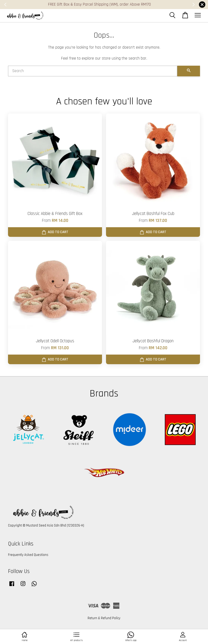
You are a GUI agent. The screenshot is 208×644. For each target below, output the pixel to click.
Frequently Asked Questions (28, 555)
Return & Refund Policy (104, 618)
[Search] (93, 71)
